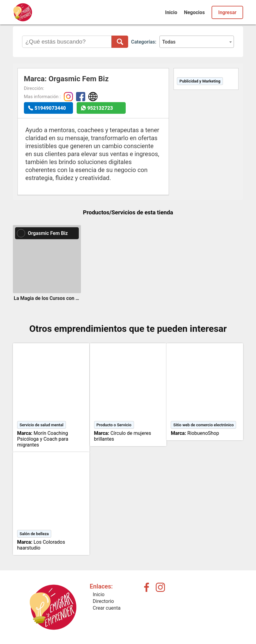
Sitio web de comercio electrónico (203, 425)
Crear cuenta (107, 608)
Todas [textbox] (169, 42)
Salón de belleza (34, 534)
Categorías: (144, 42)
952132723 (100, 108)
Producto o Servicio (114, 425)
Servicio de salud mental (42, 425)
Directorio (103, 601)
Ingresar (227, 12)
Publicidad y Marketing (200, 81)
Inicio (171, 12)
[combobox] (197, 42)
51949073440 (50, 108)
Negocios (194, 12)
